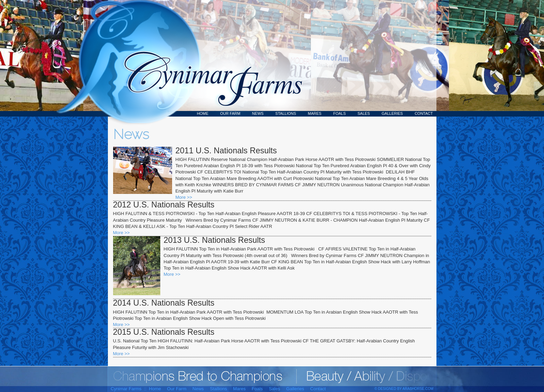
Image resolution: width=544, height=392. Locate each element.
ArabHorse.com (418, 389)
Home (203, 113)
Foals (339, 113)
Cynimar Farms (210, 58)
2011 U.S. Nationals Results (226, 151)
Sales (364, 113)
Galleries (392, 113)
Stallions (286, 113)
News (258, 113)
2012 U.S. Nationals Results (164, 205)
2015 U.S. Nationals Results (164, 332)
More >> (184, 197)
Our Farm (230, 113)
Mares (314, 113)
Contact (424, 113)
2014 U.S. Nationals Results (164, 303)
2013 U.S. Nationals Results (215, 240)
